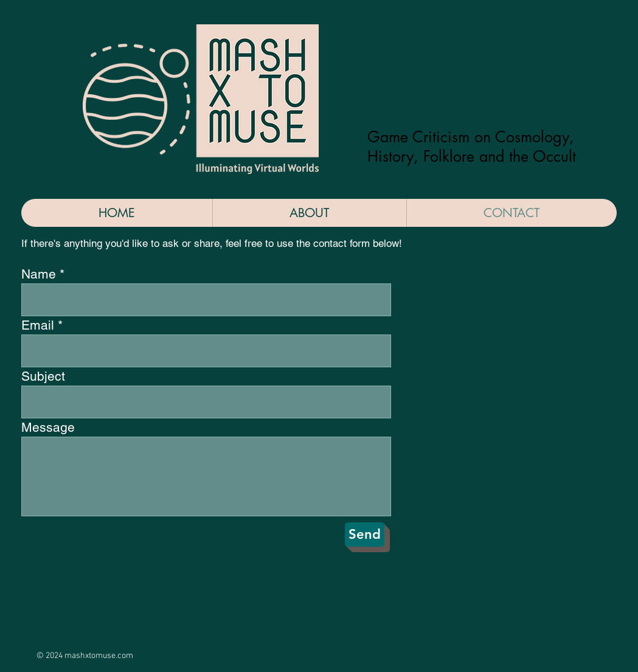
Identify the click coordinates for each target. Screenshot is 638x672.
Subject (43, 376)
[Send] (365, 535)
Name (39, 274)
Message (48, 427)
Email (38, 325)
